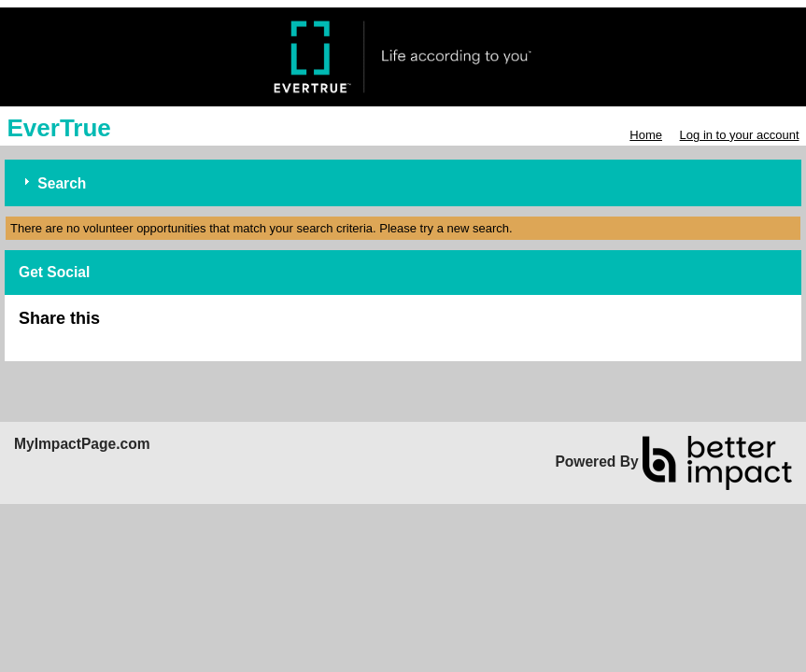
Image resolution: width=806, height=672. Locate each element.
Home (646, 135)
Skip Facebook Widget (161, 326)
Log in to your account (740, 135)
